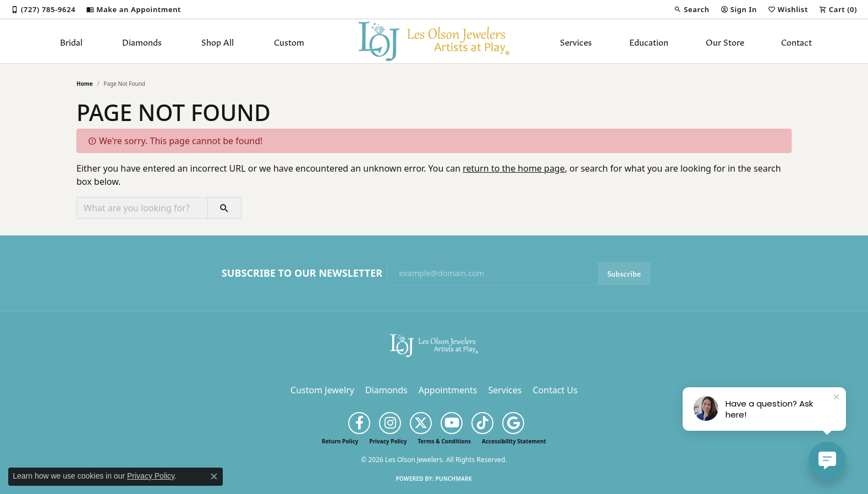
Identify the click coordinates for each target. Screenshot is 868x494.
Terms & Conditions (444, 441)
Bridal (71, 41)
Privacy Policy (388, 441)
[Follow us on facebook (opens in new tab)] (359, 423)
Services (576, 41)
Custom (289, 41)
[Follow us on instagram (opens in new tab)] (390, 423)
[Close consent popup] (214, 476)
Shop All (218, 41)
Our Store (725, 41)
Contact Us (555, 390)
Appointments (448, 390)
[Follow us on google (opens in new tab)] (513, 423)
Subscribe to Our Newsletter (302, 273)
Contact (796, 41)
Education (649, 41)
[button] (691, 9)
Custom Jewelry (322, 390)
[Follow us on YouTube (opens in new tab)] (452, 423)
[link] (43, 9)
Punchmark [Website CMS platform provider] (454, 479)
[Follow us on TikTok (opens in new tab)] (482, 423)
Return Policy (340, 441)
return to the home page (514, 168)
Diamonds (142, 41)
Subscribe (624, 273)
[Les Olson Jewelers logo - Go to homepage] (434, 41)
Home (85, 84)
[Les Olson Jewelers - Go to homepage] (434, 344)
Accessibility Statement (514, 441)
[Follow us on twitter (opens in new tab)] (421, 423)
